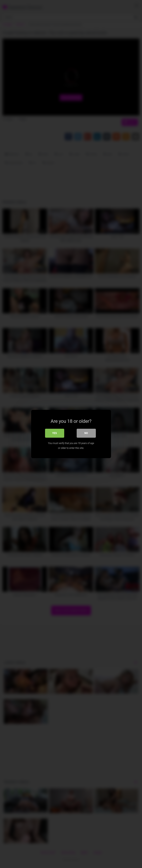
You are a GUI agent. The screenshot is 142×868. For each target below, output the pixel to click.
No (86, 433)
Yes (55, 433)
